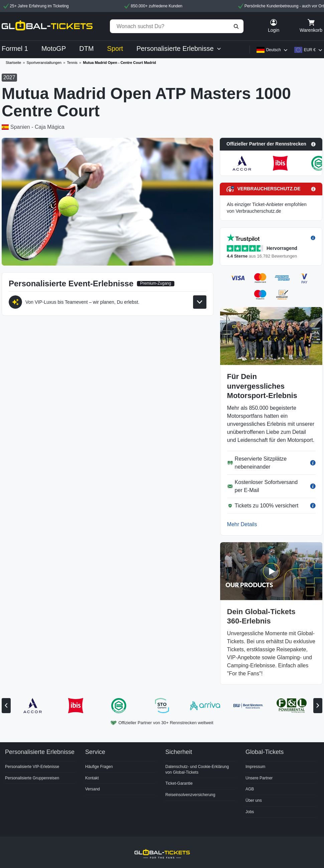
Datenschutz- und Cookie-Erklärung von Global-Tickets (197, 769)
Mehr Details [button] (242, 524)
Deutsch (274, 50)
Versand (93, 789)
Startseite (13, 63)
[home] (47, 26)
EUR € (310, 50)
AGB (250, 789)
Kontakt (92, 778)
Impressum (255, 767)
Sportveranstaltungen (44, 63)
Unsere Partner (259, 778)
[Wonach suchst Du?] (177, 26)
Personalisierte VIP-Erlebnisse (32, 767)
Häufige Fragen (99, 767)
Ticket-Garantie (179, 783)
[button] (271, 144)
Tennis (72, 63)
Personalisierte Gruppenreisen (32, 778)
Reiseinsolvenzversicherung (190, 795)
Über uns (254, 800)
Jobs (250, 812)
